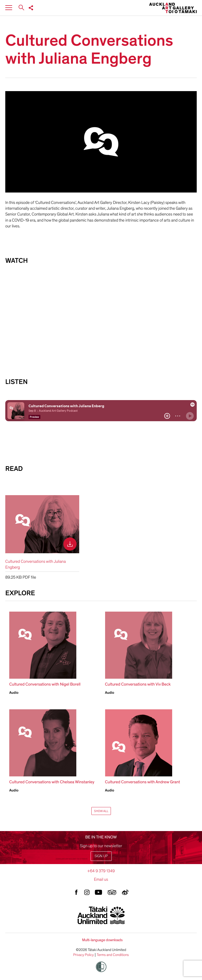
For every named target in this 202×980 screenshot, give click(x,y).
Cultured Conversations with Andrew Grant (143, 782)
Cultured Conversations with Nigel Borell (45, 684)
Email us (101, 879)
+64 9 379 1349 (101, 871)
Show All (101, 811)
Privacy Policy (83, 955)
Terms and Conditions (113, 955)
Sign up (101, 856)
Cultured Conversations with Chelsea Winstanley (52, 782)
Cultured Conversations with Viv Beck (138, 684)
